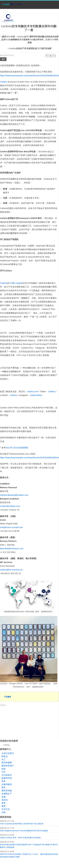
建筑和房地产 (8, 766)
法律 (4, 812)
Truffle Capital (16, 283)
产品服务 (8, 697)
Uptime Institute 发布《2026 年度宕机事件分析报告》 (21, 838)
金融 (4, 797)
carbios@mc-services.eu (11, 570)
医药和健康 (7, 763)
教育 (4, 806)
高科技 (5, 800)
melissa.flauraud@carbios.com (14, 495)
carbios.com (33, 391)
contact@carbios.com (10, 506)
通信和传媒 (7, 791)
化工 (3, 59)
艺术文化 (6, 809)
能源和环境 (7, 778)
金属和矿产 (7, 794)
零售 (4, 781)
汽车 (4, 772)
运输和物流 (7, 784)
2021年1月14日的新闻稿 (17, 448)
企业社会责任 (8, 753)
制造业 (5, 756)
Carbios (4, 82)
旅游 (4, 769)
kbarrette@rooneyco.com (12, 548)
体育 (4, 803)
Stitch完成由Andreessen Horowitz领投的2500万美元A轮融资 (24, 831)
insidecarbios (36, 395)
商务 (4, 787)
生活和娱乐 (7, 775)
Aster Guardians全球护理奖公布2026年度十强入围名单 (22, 824)
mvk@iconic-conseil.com (11, 527)
